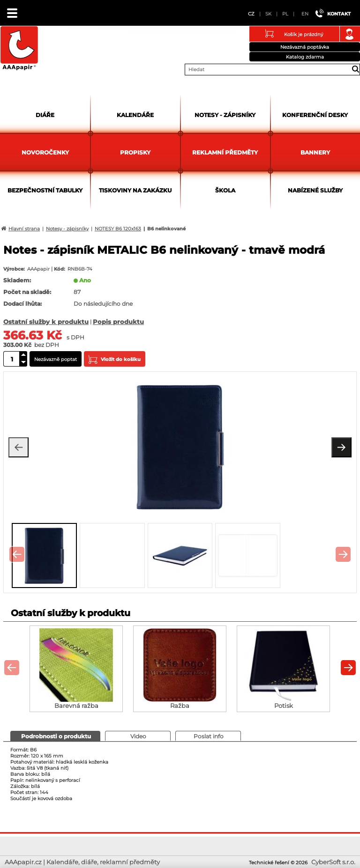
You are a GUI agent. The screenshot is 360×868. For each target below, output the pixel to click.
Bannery (315, 152)
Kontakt (339, 14)
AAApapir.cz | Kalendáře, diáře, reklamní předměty (19, 49)
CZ (251, 14)
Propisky (135, 152)
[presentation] (17, 554)
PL (285, 14)
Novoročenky (45, 152)
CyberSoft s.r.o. (333, 862)
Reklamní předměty (225, 152)
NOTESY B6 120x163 (118, 229)
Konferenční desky (315, 115)
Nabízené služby (315, 190)
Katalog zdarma (305, 57)
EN (305, 14)
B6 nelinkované (166, 229)
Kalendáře (135, 115)
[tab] (55, 736)
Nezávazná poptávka (305, 47)
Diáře (45, 115)
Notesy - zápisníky (225, 115)
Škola (225, 190)
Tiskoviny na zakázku (135, 190)
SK (268, 14)
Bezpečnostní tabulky (45, 190)
